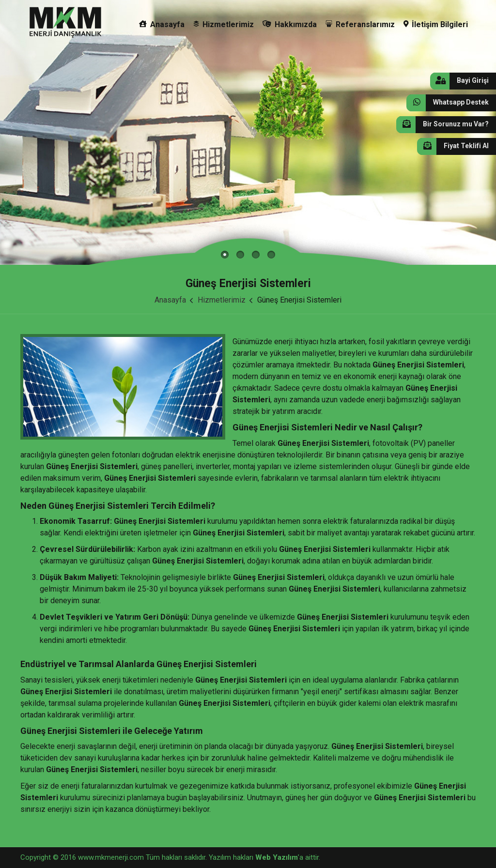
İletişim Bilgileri (436, 24)
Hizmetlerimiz (224, 24)
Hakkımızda (290, 24)
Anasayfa (162, 24)
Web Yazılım (277, 857)
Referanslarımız (360, 24)
